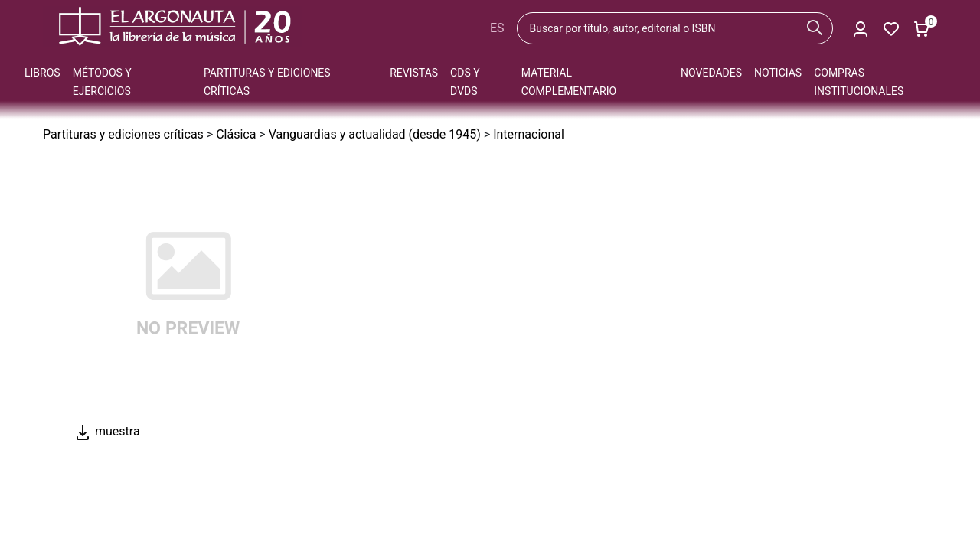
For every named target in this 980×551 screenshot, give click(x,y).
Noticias (778, 73)
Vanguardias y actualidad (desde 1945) (375, 134)
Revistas (414, 73)
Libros (42, 73)
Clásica (236, 134)
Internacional (529, 134)
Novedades (711, 73)
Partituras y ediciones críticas (123, 134)
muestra (107, 431)
